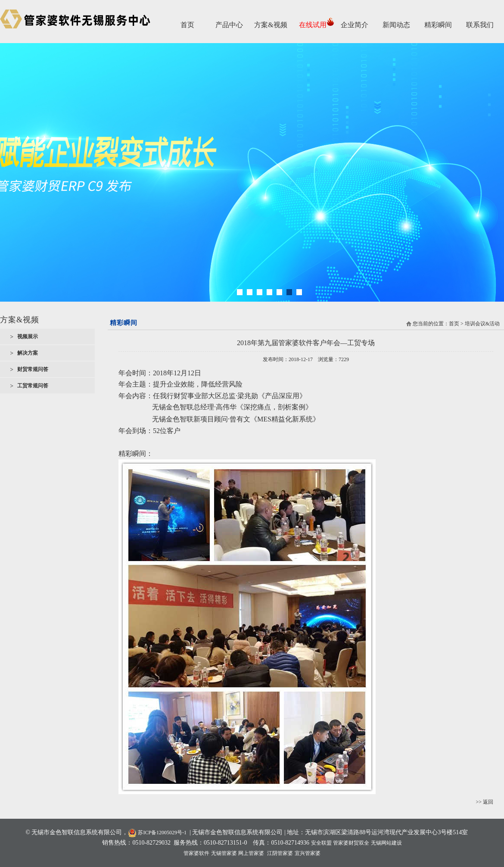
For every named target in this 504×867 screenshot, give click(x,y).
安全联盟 (321, 843)
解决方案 (28, 353)
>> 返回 (484, 802)
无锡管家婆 (224, 853)
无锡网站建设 (386, 843)
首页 (187, 25)
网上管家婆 (251, 853)
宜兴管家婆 (308, 853)
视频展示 (28, 337)
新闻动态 (396, 25)
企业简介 (355, 25)
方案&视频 (271, 25)
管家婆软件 (196, 853)
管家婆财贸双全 (351, 843)
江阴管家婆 (280, 853)
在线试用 (313, 25)
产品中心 (229, 25)
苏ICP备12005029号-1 (157, 833)
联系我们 (480, 25)
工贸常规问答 (33, 386)
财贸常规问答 (33, 369)
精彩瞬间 (438, 25)
